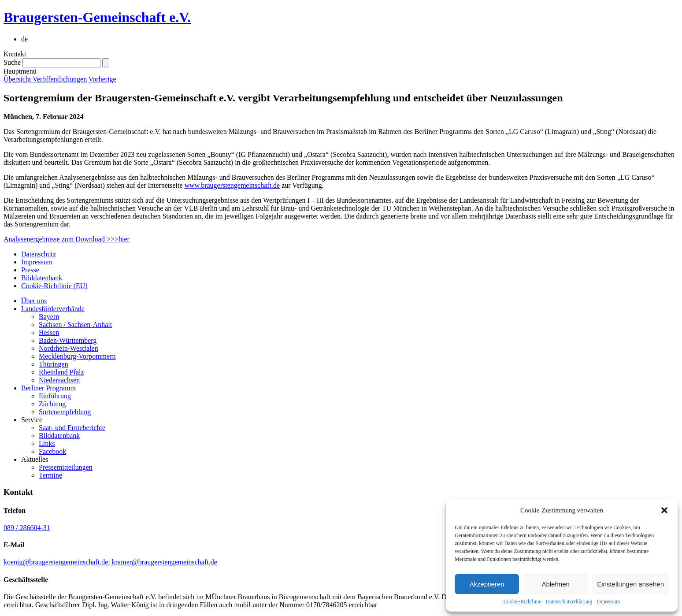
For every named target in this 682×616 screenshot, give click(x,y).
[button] (664, 510)
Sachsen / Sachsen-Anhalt (75, 325)
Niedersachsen (59, 380)
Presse (30, 270)
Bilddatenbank (42, 278)
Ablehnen (555, 584)
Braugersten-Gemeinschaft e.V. (97, 17)
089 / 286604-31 (27, 528)
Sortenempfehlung (65, 412)
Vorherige (102, 79)
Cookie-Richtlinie (523, 601)
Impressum (608, 601)
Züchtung (52, 404)
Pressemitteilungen (66, 467)
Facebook (52, 451)
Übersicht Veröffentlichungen (45, 79)
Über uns (34, 301)
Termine (50, 475)
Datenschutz (39, 254)
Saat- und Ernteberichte (72, 428)
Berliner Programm (48, 388)
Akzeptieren (487, 584)
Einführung (55, 396)
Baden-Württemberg (68, 340)
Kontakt (15, 54)
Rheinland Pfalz (61, 372)
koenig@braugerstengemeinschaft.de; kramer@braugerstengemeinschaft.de (110, 562)
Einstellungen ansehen (630, 584)
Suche (12, 62)
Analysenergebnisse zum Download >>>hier (67, 239)
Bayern (49, 317)
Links (47, 443)
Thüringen (54, 364)
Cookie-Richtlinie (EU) (54, 286)
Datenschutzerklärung (569, 601)
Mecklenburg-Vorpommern (77, 356)
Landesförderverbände (53, 309)
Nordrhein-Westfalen (69, 348)
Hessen (49, 332)
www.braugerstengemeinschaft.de (232, 185)
